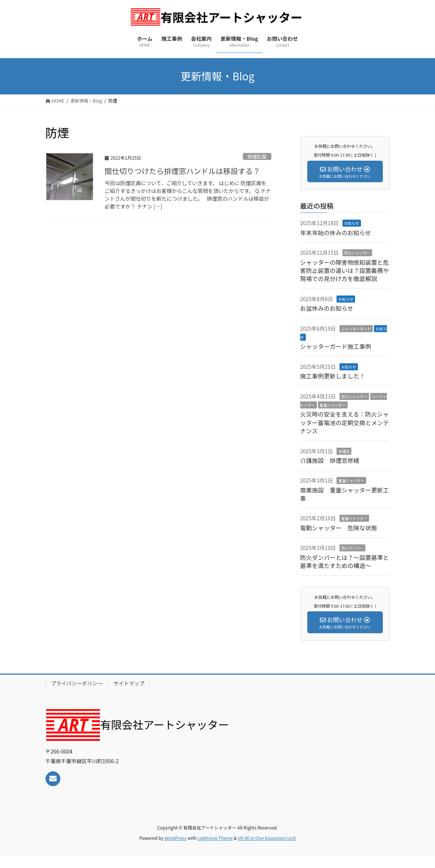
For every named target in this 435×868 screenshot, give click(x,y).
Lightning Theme (215, 838)
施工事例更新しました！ (333, 376)
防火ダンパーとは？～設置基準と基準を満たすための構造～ (345, 561)
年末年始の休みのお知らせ (336, 233)
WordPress (175, 838)
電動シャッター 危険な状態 (339, 528)
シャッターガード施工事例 (336, 346)
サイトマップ (129, 683)
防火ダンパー (352, 548)
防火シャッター (357, 253)
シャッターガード (356, 329)
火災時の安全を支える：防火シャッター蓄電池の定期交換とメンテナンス (345, 422)
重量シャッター (333, 405)
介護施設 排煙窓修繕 (330, 460)
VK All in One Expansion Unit (267, 838)
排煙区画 (257, 156)
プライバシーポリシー (77, 683)
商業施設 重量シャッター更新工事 (345, 494)
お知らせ (352, 223)
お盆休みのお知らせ (327, 308)
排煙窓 (344, 451)
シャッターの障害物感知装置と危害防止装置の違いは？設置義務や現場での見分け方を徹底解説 (345, 271)
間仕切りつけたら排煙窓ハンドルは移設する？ (183, 171)
